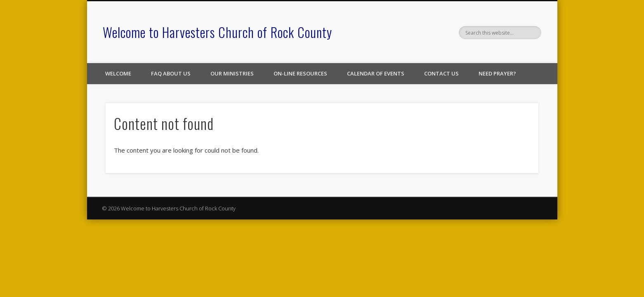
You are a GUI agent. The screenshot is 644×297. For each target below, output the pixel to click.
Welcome (118, 73)
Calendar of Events (376, 73)
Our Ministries (232, 73)
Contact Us (441, 73)
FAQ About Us (171, 73)
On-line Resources (300, 73)
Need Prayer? (497, 73)
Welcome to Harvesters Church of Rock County (217, 32)
